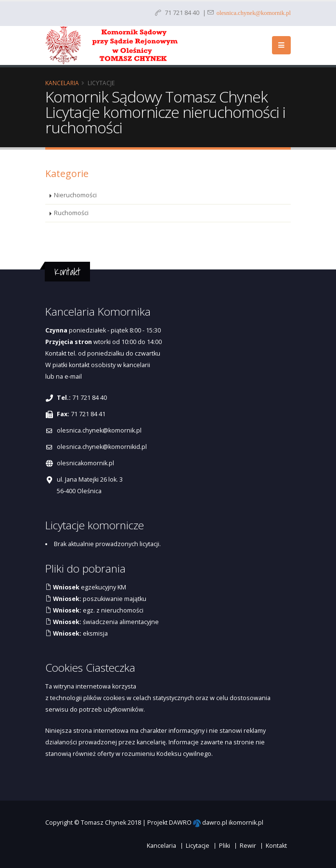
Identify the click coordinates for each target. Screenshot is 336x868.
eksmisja (80, 633)
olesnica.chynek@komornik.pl (252, 12)
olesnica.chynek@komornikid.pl (102, 447)
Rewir (248, 846)
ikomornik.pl (246, 823)
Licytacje (198, 846)
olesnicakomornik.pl (85, 463)
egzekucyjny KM (89, 587)
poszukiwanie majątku (99, 599)
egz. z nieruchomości (97, 610)
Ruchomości (71, 213)
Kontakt (276, 846)
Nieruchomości (75, 195)
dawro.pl (215, 823)
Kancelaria (62, 83)
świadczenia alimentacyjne (105, 622)
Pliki (225, 846)
